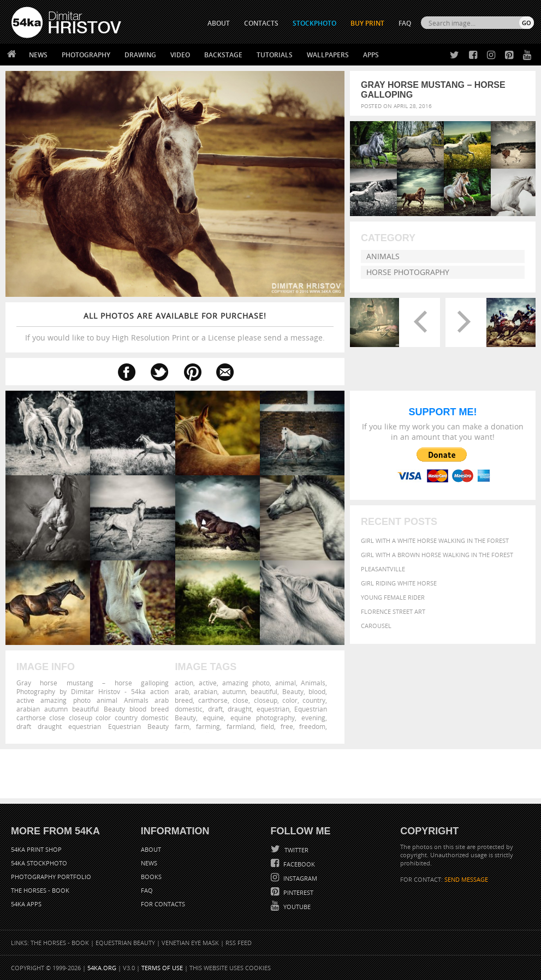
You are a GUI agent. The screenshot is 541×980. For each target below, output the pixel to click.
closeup (266, 700)
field (267, 726)
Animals (383, 256)
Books (151, 877)
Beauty (293, 691)
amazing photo (246, 683)
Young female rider (393, 597)
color (290, 700)
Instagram (299, 878)
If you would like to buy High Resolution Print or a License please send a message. (175, 327)
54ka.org (102, 968)
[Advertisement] (273, 774)
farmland (240, 726)
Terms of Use (162, 968)
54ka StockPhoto (39, 863)
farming (208, 726)
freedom (312, 726)
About (151, 849)
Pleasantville (383, 569)
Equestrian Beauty (125, 943)
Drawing (140, 55)
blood (317, 691)
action (184, 683)
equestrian (273, 709)
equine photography (263, 718)
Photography (86, 55)
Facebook (298, 864)
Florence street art (393, 611)
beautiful (264, 691)
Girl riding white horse (399, 583)
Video (180, 55)
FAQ (405, 23)
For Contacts (163, 904)
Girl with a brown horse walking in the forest (437, 555)
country (314, 700)
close (240, 700)
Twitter (296, 850)
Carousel (376, 626)
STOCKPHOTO (314, 23)
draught (240, 709)
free (287, 726)
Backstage (223, 55)
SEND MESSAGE (466, 879)
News (38, 55)
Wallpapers (328, 55)
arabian (206, 691)
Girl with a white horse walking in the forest (435, 540)
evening (313, 718)
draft (215, 709)
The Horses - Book (40, 890)
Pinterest (298, 892)
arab (182, 691)
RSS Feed (239, 943)
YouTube (296, 907)
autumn (234, 691)
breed (184, 700)
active (208, 683)
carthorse (213, 700)
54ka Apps (26, 904)
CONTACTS (261, 23)
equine (213, 718)
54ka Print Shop (36, 849)
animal (286, 683)
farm (182, 726)
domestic (189, 709)
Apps (371, 55)
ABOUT (219, 23)
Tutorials (275, 55)
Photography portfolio (51, 877)
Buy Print (367, 23)
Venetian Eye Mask (190, 943)
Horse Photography (408, 272)
